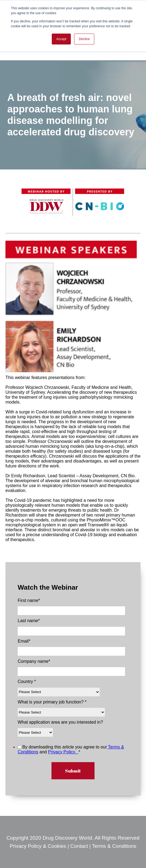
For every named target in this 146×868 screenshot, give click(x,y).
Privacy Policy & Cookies (39, 846)
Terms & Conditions (114, 846)
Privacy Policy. (63, 752)
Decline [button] (84, 39)
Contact (79, 846)
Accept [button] (61, 39)
